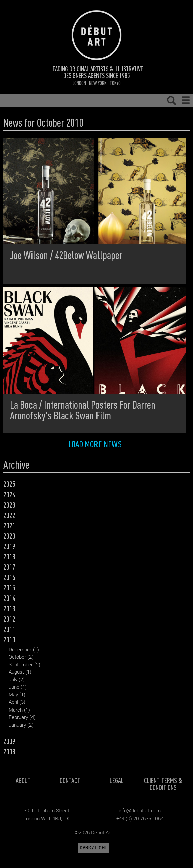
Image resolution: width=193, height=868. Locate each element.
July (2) (17, 679)
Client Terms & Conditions (163, 784)
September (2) (24, 664)
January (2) (21, 725)
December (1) (24, 649)
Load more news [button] (95, 444)
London (79, 83)
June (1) (18, 687)
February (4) (22, 717)
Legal (117, 780)
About (23, 780)
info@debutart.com (140, 810)
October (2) (21, 657)
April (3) (17, 702)
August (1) (20, 672)
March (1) (19, 710)
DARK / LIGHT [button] (93, 848)
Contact (70, 780)
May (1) (17, 694)
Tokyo (115, 83)
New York (98, 83)
